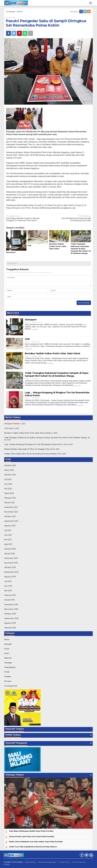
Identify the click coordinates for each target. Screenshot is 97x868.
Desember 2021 (11, 507)
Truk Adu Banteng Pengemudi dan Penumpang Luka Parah (71, 218)
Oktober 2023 (10, 465)
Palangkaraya (10, 667)
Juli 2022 (8, 479)
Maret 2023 (9, 470)
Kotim (7, 653)
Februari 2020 (10, 549)
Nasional (8, 658)
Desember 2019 (11, 558)
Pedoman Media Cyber (47, 862)
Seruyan (8, 681)
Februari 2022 (10, 498)
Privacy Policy (64, 862)
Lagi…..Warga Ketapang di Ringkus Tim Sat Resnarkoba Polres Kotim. (33, 444)
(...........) (33, 329)
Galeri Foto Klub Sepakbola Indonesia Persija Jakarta (33, 847)
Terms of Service (79, 862)
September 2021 (11, 521)
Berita (20, 12)
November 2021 (11, 512)
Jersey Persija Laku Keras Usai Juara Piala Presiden (32, 836)
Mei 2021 (8, 540)
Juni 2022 (8, 484)
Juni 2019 (8, 586)
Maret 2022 (9, 493)
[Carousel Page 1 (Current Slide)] (85, 738)
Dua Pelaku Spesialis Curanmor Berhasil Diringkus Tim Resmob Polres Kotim (26, 218)
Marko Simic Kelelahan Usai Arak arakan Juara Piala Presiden (36, 842)
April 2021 (8, 544)
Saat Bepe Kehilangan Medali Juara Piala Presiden (31, 831)
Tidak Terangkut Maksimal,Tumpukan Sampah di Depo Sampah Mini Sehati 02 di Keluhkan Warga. (81, 249)
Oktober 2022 (10, 475)
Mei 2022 (8, 489)
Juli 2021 (8, 530)
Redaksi (8, 677)
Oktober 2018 (10, 614)
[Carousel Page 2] (87, 738)
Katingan (8, 644)
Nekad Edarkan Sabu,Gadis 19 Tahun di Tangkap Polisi (27, 449)
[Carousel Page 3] (88, 738)
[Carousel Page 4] (90, 738)
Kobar (7, 649)
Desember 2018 (11, 605)
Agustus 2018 (10, 623)
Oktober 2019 (10, 567)
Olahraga (8, 663)
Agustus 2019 (10, 577)
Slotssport (11, 252)
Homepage (11, 12)
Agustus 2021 (10, 526)
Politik (7, 672)
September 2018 (11, 618)
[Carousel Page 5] (91, 738)
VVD (30, 245)
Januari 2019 (9, 600)
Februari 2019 (10, 595)
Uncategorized (11, 686)
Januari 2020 (10, 554)
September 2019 (11, 572)
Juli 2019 (8, 581)
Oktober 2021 (10, 516)
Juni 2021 (8, 535)
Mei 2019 (8, 591)
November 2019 (11, 563)
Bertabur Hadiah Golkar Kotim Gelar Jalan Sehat (58, 246)
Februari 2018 (10, 628)
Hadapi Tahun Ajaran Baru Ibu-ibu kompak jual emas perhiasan (31, 454)
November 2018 (11, 609)
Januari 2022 (10, 503)
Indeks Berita (30, 862)
